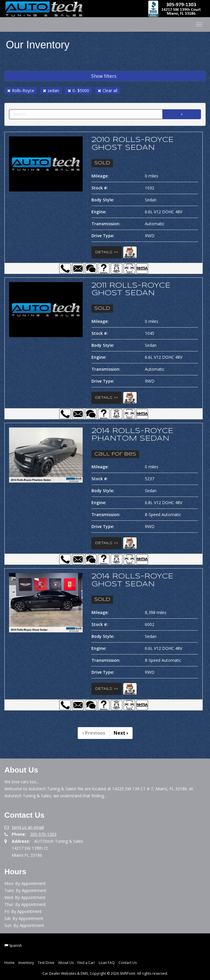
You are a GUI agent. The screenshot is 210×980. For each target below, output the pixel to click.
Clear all (108, 90)
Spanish (15, 945)
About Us (66, 963)
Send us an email (28, 827)
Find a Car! (86, 963)
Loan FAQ (107, 963)
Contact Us (128, 963)
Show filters (104, 76)
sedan (51, 90)
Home (9, 963)
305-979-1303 (43, 834)
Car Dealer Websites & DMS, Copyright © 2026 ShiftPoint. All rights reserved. (105, 973)
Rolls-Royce (21, 90)
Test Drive (46, 963)
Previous (94, 733)
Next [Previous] (121, 733)
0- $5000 (78, 90)
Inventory (26, 963)
